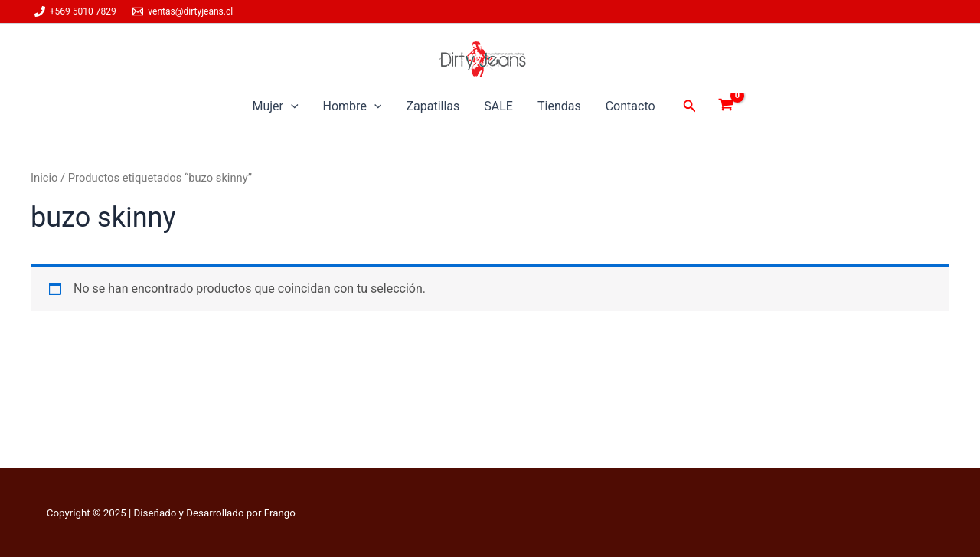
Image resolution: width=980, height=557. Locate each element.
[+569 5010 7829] (75, 11)
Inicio (44, 178)
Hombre (353, 106)
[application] (291, 106)
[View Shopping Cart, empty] (726, 106)
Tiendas (559, 106)
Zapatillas (433, 106)
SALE (498, 106)
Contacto (630, 106)
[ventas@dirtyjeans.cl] (183, 11)
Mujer (275, 106)
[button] (690, 106)
